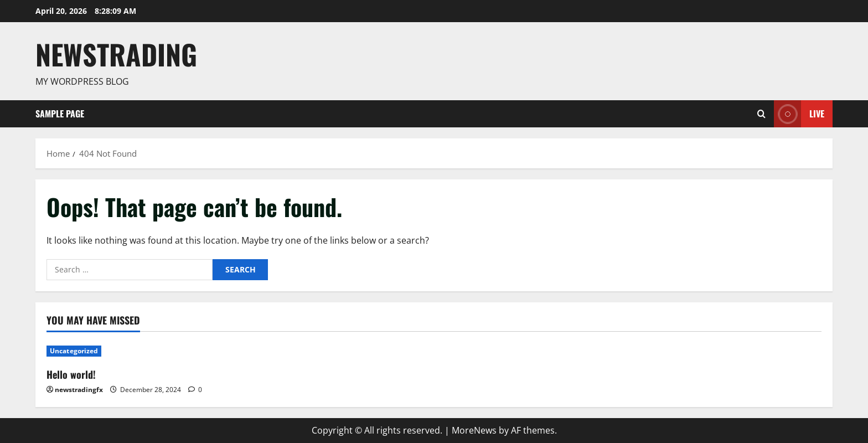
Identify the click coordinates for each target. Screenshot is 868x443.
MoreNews (474, 430)
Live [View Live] (799, 114)
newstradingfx (79, 390)
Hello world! (71, 374)
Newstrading (116, 54)
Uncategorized (74, 351)
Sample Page (60, 114)
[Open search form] (761, 114)
